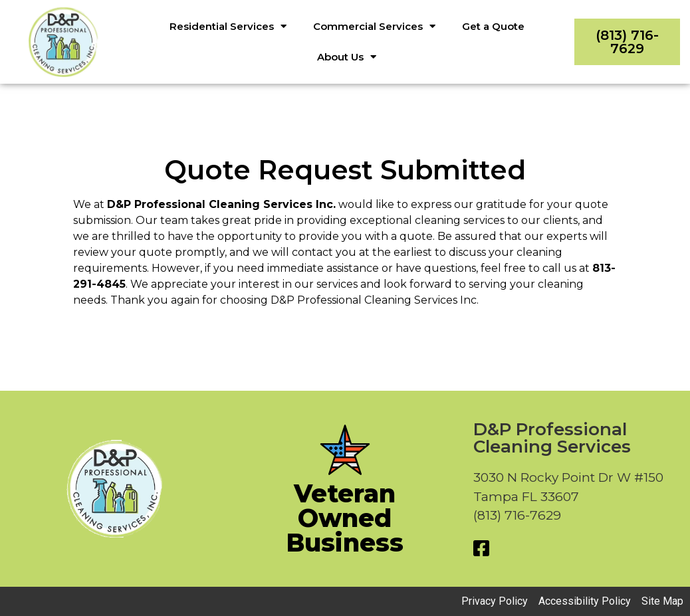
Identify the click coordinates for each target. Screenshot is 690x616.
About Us (347, 57)
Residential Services (228, 26)
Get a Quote (493, 26)
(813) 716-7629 (627, 42)
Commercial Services (374, 26)
